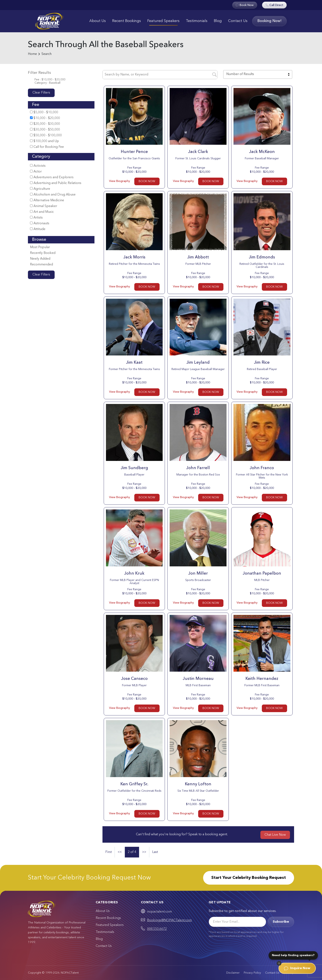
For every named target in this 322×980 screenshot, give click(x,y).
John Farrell (198, 468)
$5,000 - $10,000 (44, 112)
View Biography (120, 181)
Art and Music (42, 212)
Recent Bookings (126, 21)
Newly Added (40, 259)
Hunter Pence (134, 152)
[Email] (237, 922)
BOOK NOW (147, 181)
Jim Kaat (134, 363)
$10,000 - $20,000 (45, 118)
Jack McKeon (262, 152)
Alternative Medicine (47, 200)
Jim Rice (262, 363)
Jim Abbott (198, 257)
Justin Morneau (198, 679)
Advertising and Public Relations (56, 183)
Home (32, 54)
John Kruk (134, 574)
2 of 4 (132, 852)
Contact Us (238, 21)
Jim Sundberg (134, 468)
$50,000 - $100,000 (46, 135)
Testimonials (197, 21)
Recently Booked (43, 253)
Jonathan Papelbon (262, 574)
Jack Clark (198, 152)
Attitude (38, 229)
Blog (218, 21)
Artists (36, 218)
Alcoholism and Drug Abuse (53, 195)
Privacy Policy (252, 973)
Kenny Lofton (198, 784)
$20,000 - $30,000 (45, 124)
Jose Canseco (134, 679)
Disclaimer (233, 973)
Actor (36, 172)
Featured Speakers (163, 21)
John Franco (262, 468)
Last (155, 852)
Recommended (41, 265)
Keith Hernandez (262, 679)
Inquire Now (297, 968)
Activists (38, 166)
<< (120, 852)
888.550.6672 (157, 929)
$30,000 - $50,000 (45, 130)
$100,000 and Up (44, 141)
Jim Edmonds (262, 257)
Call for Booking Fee (47, 147)
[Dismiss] (279, 963)
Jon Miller (198, 574)
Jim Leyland (198, 363)
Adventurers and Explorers (52, 177)
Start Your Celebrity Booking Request (249, 878)
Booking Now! (269, 21)
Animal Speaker (44, 206)
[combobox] (258, 74)
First (109, 852)
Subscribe (281, 922)
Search (47, 54)
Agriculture (40, 189)
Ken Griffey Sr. (134, 784)
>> (144, 852)
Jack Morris (134, 257)
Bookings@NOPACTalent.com (169, 920)
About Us (98, 21)
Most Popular (40, 247)
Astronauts (40, 223)
